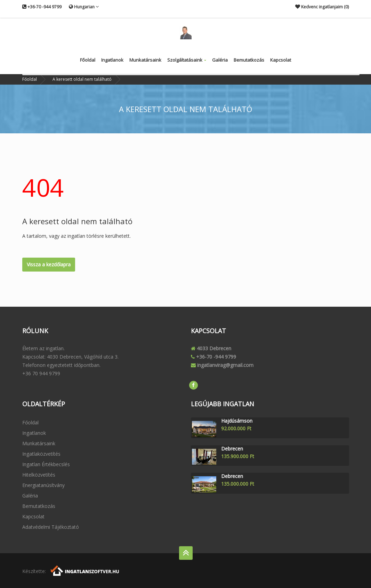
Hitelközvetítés (39, 475)
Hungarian (84, 7)
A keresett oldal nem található (82, 79)
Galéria (220, 60)
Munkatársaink (145, 60)
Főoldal (88, 60)
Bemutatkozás (249, 60)
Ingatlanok (112, 60)
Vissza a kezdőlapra (49, 264)
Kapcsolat (281, 60)
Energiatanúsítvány (43, 485)
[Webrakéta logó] (85, 570)
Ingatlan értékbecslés (46, 464)
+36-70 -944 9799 (42, 7)
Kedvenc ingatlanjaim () (322, 7)
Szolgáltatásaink (187, 60)
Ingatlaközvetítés (41, 454)
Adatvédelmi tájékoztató (51, 527)
